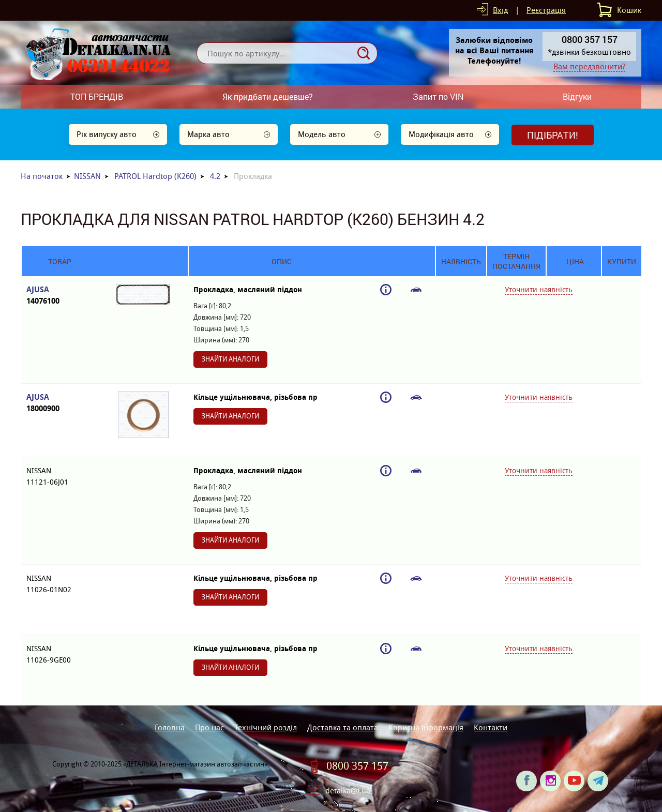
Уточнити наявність (539, 290)
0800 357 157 (357, 766)
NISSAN (87, 176)
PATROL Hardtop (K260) (155, 176)
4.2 (215, 176)
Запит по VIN (438, 96)
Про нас (209, 727)
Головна (170, 727)
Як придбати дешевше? (268, 96)
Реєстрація (546, 10)
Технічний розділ (266, 727)
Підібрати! (553, 135)
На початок (42, 176)
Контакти (491, 727)
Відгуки (577, 96)
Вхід (500, 10)
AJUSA (60, 296)
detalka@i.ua (348, 791)
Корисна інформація (426, 727)
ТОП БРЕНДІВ (97, 96)
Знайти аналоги (230, 359)
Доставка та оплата (343, 727)
